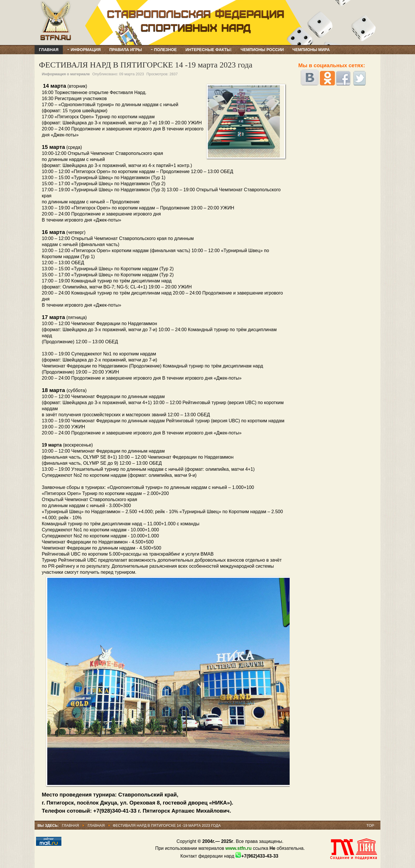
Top (370, 825)
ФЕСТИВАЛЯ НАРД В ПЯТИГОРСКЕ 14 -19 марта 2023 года (146, 65)
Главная (70, 825)
